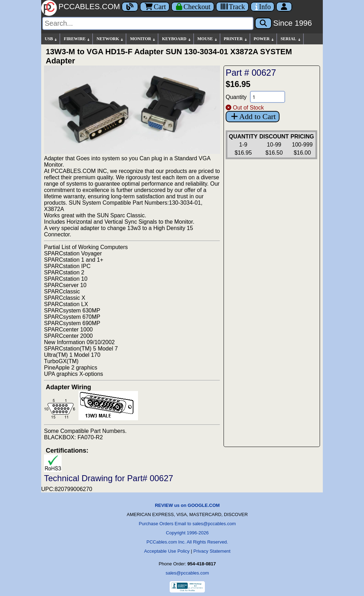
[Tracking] (232, 7)
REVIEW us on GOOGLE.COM (187, 505)
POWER (264, 39)
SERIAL (291, 39)
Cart (155, 7)
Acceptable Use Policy (167, 551)
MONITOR (143, 39)
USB (51, 39)
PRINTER (236, 39)
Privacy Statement (212, 551)
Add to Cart (253, 116)
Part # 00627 (251, 73)
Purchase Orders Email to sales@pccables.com (187, 524)
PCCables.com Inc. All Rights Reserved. (187, 542)
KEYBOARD (177, 39)
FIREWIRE (77, 39)
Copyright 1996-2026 (187, 533)
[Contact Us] (262, 7)
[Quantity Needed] (268, 97)
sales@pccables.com (187, 573)
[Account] (284, 7)
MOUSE (208, 39)
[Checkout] (193, 7)
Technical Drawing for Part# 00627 (109, 478)
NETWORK (110, 39)
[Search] (148, 23)
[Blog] (130, 7)
